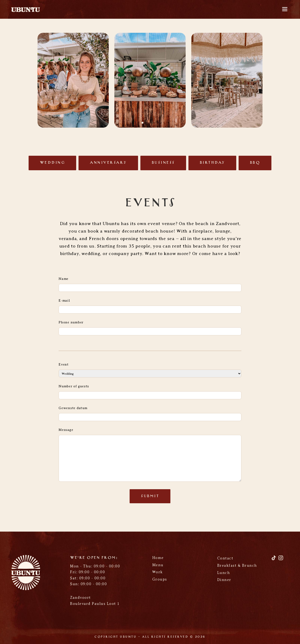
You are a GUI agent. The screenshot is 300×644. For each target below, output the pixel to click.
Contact (225, 558)
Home (158, 558)
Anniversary (108, 163)
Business (163, 163)
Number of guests (74, 386)
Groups (160, 579)
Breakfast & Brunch (237, 566)
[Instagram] (281, 560)
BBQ (255, 163)
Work (158, 572)
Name (64, 279)
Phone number (71, 322)
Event (64, 364)
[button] (139, 123)
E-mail (64, 300)
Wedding (52, 163)
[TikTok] (274, 560)
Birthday (212, 163)
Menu (158, 565)
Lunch (224, 573)
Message (66, 430)
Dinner (224, 580)
